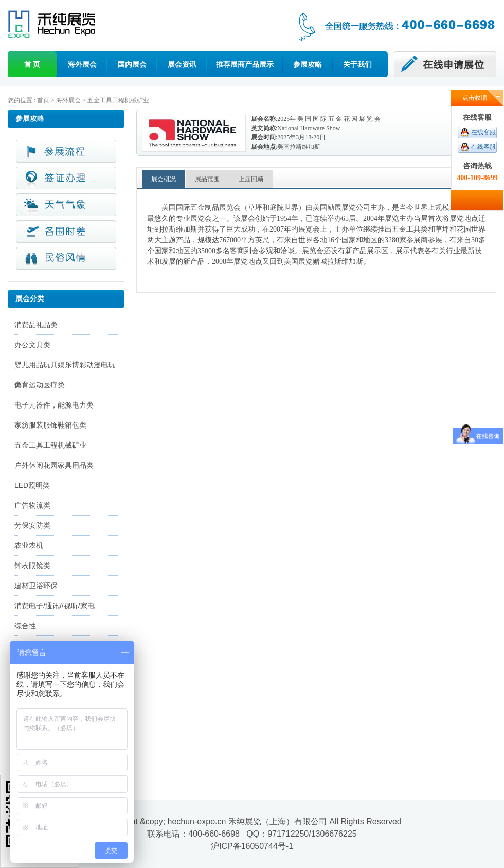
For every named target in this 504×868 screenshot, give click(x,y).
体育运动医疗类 (40, 385)
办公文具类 (32, 345)
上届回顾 (251, 179)
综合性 (25, 626)
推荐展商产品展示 (245, 64)
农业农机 (29, 545)
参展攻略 (308, 64)
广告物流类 (32, 505)
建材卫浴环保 (36, 586)
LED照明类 (32, 485)
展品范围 (207, 179)
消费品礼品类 (36, 325)
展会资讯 (182, 64)
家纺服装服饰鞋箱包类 (50, 425)
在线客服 (483, 132)
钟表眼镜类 (32, 565)
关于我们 (357, 64)
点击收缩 (475, 98)
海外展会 (82, 64)
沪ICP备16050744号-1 (252, 846)
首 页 (32, 64)
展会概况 (164, 179)
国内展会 (132, 64)
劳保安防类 (32, 525)
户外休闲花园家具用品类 (54, 465)
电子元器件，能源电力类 (54, 405)
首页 (43, 100)
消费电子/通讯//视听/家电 (55, 606)
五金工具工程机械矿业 (118, 100)
